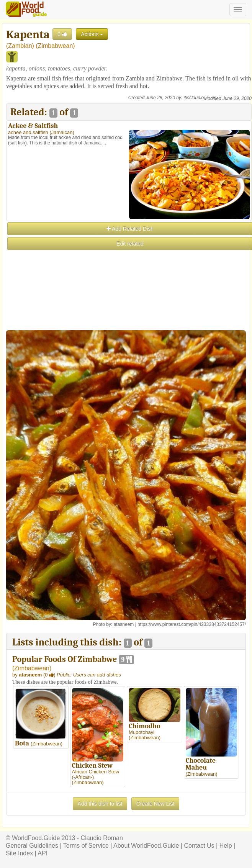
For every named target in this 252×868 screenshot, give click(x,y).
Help (226, 846)
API (43, 853)
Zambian (20, 46)
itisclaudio (194, 98)
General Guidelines (32, 846)
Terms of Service (86, 846)
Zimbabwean (56, 46)
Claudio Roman (102, 838)
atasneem (124, 624)
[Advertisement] (128, 305)
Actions (92, 34)
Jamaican (62, 132)
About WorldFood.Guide (146, 846)
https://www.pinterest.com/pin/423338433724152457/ (192, 624)
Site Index (19, 853)
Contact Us (199, 846)
